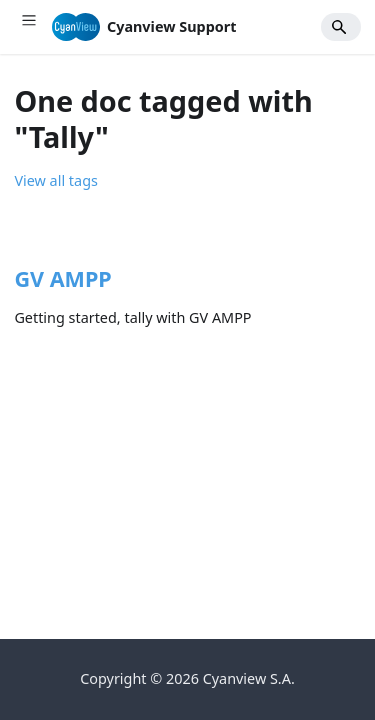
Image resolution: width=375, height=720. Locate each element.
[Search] (341, 27)
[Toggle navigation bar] (29, 27)
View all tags (55, 180)
